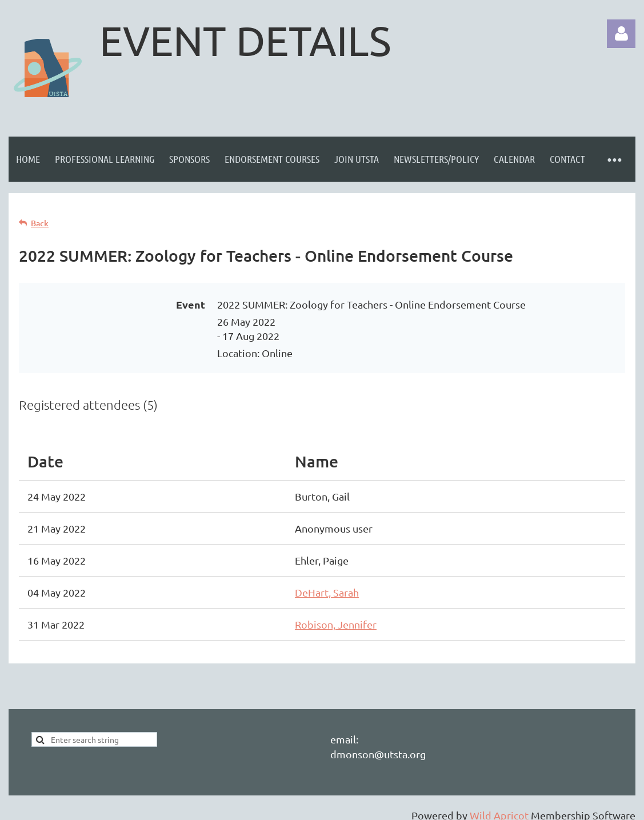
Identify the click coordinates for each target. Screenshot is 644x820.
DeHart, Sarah (327, 592)
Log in (621, 34)
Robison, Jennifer (336, 624)
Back (40, 223)
